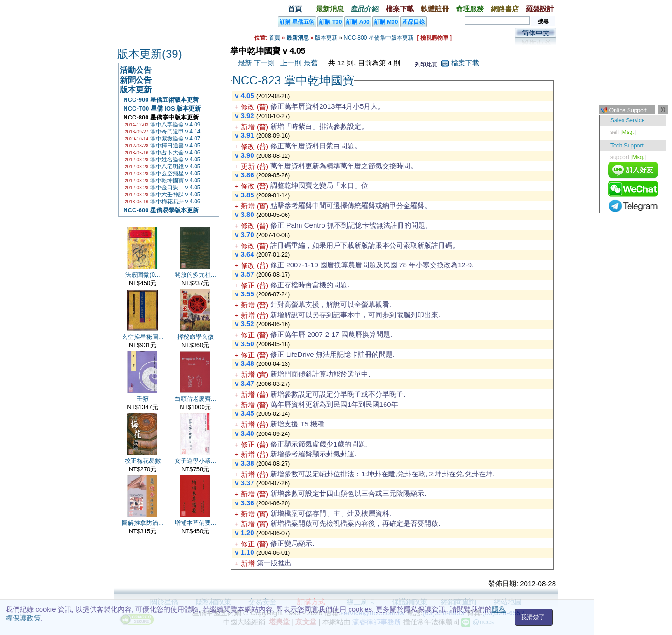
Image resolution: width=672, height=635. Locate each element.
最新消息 (330, 9)
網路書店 (505, 9)
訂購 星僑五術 (297, 22)
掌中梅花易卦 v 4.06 (175, 202)
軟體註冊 (435, 9)
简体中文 (536, 33)
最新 (245, 63)
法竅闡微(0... (142, 275)
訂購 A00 (358, 22)
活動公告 (136, 70)
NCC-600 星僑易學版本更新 (159, 210)
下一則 (264, 63)
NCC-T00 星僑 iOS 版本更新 (160, 108)
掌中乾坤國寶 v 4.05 (175, 181)
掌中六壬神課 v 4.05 (175, 195)
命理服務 (470, 9)
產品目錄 (413, 22)
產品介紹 (365, 9)
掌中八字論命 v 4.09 (175, 125)
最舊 (311, 63)
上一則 (291, 63)
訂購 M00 (386, 22)
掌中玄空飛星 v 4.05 (175, 174)
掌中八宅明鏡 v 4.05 (175, 167)
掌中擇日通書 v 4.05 (175, 146)
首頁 (295, 9)
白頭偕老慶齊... (195, 399)
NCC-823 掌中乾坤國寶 (293, 80)
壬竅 (143, 399)
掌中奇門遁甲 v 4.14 (175, 132)
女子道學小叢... (195, 461)
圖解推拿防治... (143, 523)
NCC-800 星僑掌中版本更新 (378, 38)
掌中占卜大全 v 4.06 (175, 153)
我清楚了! (534, 617)
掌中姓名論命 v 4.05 (175, 160)
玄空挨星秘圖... (143, 337)
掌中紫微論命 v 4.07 (175, 139)
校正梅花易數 (143, 461)
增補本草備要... (195, 523)
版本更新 (326, 38)
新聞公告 (136, 80)
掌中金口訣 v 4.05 (175, 188)
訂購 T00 (330, 22)
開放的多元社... (195, 275)
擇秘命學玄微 (196, 337)
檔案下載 (400, 9)
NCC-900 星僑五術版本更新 (159, 100)
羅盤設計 (540, 9)
